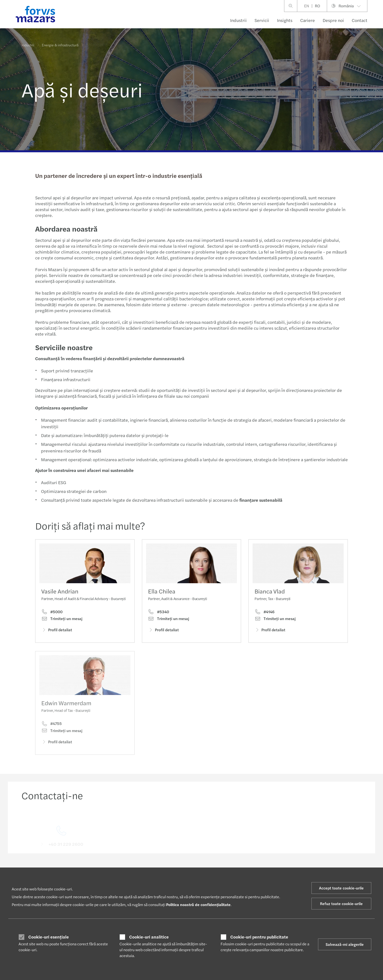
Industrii (238, 20)
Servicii (262, 20)
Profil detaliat (57, 630)
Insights (285, 20)
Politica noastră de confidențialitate (198, 904)
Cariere (308, 20)
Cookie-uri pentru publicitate (259, 937)
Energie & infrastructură (60, 43)
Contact (360, 20)
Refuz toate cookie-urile (341, 903)
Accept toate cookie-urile (341, 888)
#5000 (52, 612)
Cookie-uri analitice (149, 937)
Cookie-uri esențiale (49, 937)
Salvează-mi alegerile (345, 944)
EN (307, 6)
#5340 (159, 617)
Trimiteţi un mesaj (62, 619)
